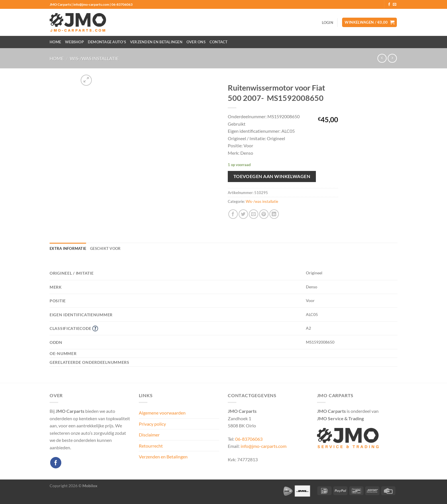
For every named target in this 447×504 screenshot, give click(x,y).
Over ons (196, 42)
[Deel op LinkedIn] (274, 214)
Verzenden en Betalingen (156, 42)
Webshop (74, 42)
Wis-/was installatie (94, 58)
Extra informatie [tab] (68, 248)
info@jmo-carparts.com (264, 446)
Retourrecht (151, 446)
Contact (219, 42)
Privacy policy (152, 424)
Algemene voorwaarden (162, 413)
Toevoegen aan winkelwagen (272, 176)
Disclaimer (149, 435)
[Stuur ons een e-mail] (395, 5)
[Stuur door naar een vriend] (254, 214)
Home (55, 42)
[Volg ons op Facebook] (389, 5)
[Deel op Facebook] (233, 214)
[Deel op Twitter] (243, 214)
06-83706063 (249, 439)
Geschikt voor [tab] (105, 248)
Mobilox (90, 486)
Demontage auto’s (107, 42)
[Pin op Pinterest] (264, 214)
